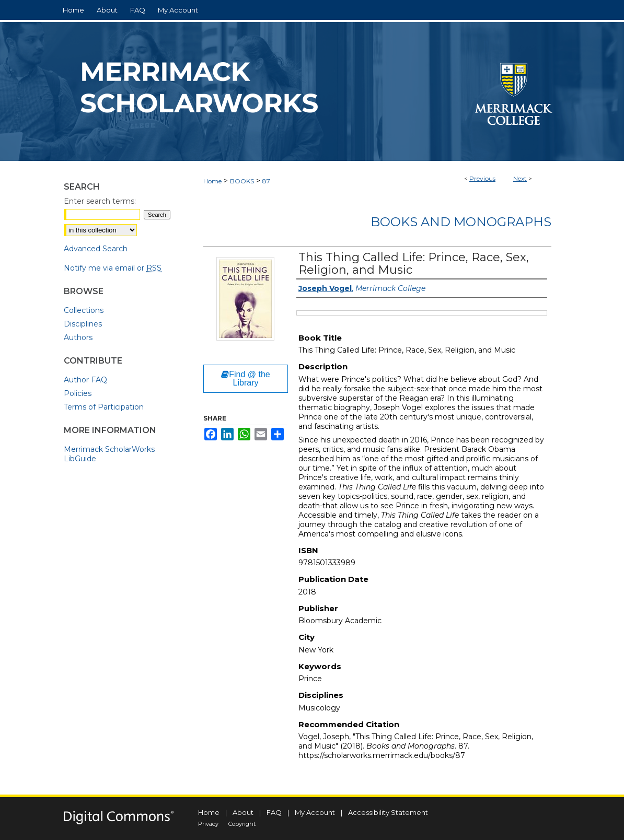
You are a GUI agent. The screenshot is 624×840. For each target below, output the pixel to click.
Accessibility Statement (388, 812)
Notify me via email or (113, 268)
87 (266, 181)
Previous (482, 178)
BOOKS (242, 181)
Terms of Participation (104, 407)
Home (212, 181)
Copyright (242, 824)
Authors (78, 337)
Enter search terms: (100, 201)
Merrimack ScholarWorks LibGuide (109, 454)
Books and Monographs (461, 222)
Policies (78, 393)
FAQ (274, 812)
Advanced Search (96, 249)
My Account (315, 812)
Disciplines (83, 324)
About (243, 812)
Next (520, 178)
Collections (84, 310)
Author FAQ (85, 380)
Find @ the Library (246, 378)
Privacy (208, 824)
